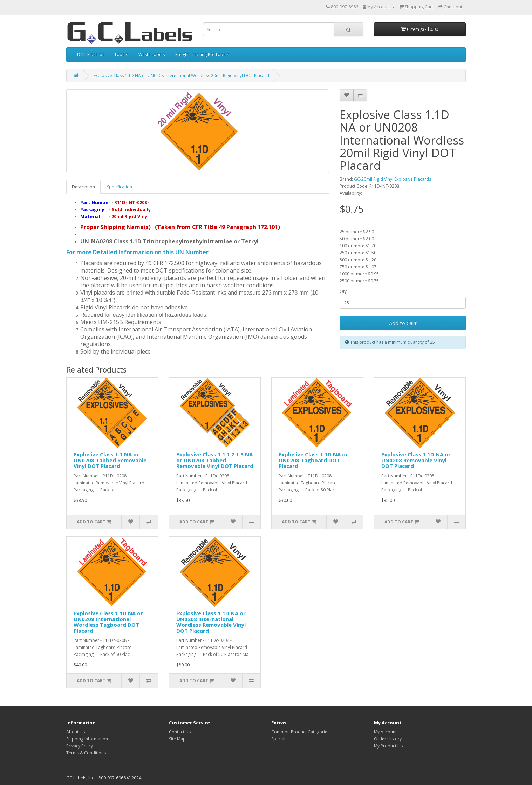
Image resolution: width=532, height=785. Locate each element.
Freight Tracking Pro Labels (202, 55)
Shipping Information (87, 739)
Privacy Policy (80, 746)
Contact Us (180, 732)
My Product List (389, 746)
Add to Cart (403, 323)
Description (83, 187)
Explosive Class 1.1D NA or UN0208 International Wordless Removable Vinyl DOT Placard (211, 622)
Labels (121, 55)
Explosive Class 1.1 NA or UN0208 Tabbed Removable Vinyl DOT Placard (110, 460)
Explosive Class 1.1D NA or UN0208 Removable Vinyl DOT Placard (416, 460)
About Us (76, 732)
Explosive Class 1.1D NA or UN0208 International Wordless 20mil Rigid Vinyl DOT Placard (181, 76)
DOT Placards (91, 55)
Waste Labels (152, 55)
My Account (385, 732)
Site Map (177, 739)
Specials (279, 739)
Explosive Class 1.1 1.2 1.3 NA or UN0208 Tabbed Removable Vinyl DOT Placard (215, 460)
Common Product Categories (300, 732)
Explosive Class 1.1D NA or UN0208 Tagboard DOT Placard (313, 460)
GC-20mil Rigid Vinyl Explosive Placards (393, 179)
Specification (120, 187)
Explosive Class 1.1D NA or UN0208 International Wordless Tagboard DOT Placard (108, 622)
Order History (388, 739)
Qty (343, 291)
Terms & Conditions (86, 753)
